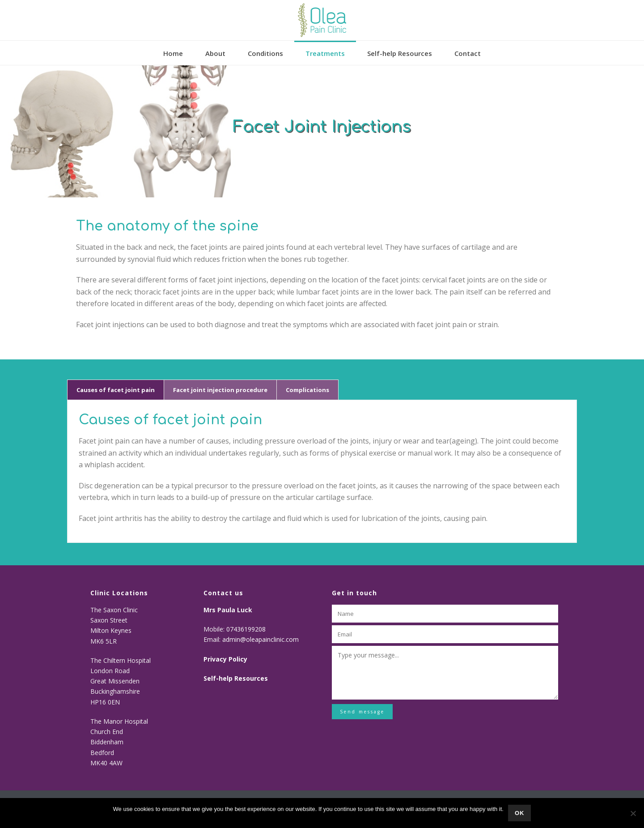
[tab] (116, 390)
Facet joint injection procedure (220, 390)
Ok (520, 813)
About (215, 53)
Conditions (265, 53)
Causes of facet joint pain (116, 390)
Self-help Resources (400, 53)
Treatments (325, 53)
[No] (633, 813)
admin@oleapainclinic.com (261, 639)
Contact (468, 53)
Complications (307, 390)
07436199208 (247, 629)
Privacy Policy (225, 659)
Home (173, 53)
